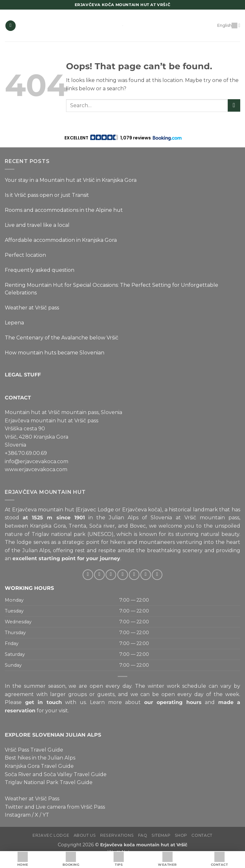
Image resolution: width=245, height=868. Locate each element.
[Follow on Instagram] (99, 575)
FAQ (143, 835)
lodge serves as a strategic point (58, 542)
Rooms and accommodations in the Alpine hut (64, 210)
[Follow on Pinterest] (146, 575)
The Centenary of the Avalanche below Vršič (62, 338)
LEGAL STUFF (23, 375)
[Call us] (134, 575)
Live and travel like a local (37, 225)
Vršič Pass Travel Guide (34, 750)
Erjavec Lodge (51, 835)
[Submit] (234, 105)
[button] (11, 26)
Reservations (117, 835)
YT (46, 815)
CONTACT (18, 398)
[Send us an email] (123, 575)
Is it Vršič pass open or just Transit (47, 195)
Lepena (14, 323)
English (229, 25)
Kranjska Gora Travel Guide (39, 766)
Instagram (18, 815)
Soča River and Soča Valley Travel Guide (56, 774)
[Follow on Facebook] (88, 575)
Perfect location (25, 255)
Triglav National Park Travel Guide (49, 782)
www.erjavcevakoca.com (36, 469)
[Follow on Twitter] (111, 575)
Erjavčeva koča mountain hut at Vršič (144, 845)
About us (85, 835)
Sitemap (161, 835)
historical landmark (193, 510)
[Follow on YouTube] (157, 575)
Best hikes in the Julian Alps (40, 758)
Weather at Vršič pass (32, 308)
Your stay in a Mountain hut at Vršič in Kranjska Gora (71, 180)
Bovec (138, 526)
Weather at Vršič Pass (32, 799)
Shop (181, 835)
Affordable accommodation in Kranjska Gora (61, 240)
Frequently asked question (40, 270)
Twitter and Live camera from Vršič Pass (55, 807)
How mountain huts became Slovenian (55, 353)
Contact (202, 835)
